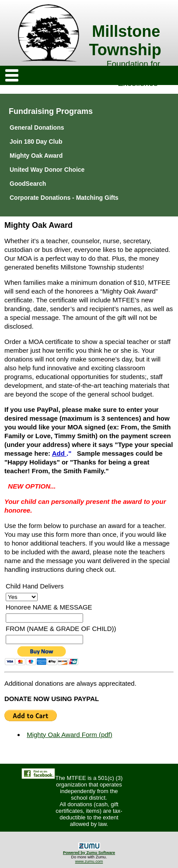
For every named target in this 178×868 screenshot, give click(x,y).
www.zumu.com (89, 861)
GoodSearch (28, 184)
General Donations (37, 128)
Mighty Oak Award (36, 156)
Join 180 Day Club (36, 142)
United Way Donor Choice (47, 170)
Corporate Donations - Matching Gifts (64, 198)
